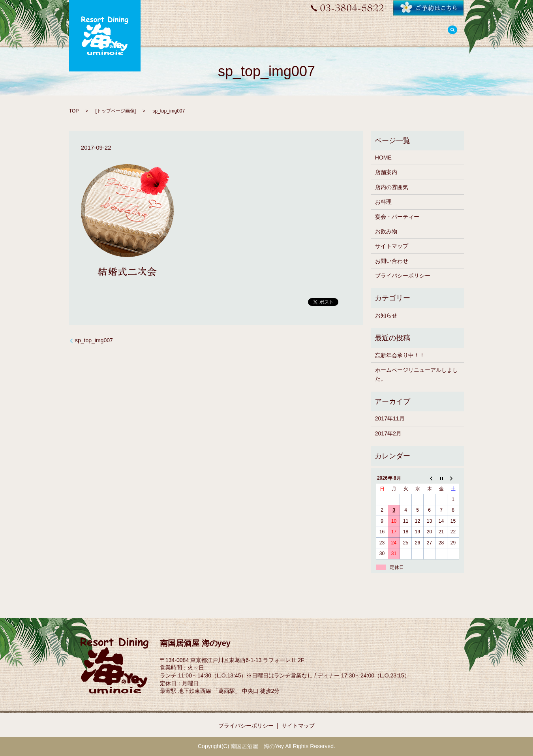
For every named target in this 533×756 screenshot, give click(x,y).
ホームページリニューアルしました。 (417, 374)
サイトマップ (392, 246)
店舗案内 (386, 172)
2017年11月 (390, 418)
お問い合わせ (392, 261)
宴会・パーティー (397, 217)
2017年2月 (388, 433)
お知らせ (386, 315)
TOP (74, 111)
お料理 (383, 202)
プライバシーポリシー (403, 276)
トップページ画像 (116, 111)
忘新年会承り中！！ (400, 355)
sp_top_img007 (94, 340)
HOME (383, 158)
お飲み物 (386, 231)
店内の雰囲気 (392, 187)
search (452, 31)
